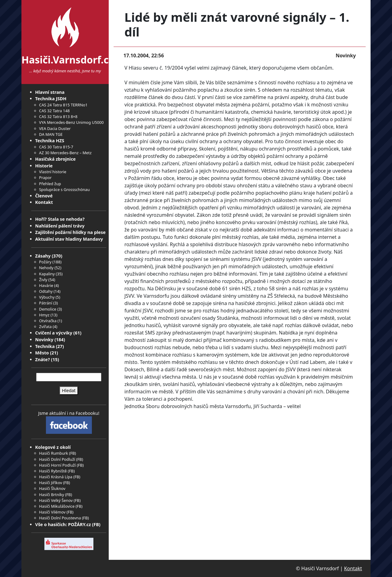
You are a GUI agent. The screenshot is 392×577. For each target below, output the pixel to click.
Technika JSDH (51, 99)
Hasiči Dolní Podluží (57, 459)
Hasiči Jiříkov (51, 483)
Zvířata (45, 327)
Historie (44, 166)
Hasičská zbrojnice (55, 159)
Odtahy (46, 291)
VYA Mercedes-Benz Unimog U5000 (72, 122)
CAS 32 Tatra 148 (55, 111)
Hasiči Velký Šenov (56, 500)
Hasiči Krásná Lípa (56, 477)
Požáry (45, 262)
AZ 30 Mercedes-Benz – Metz (65, 153)
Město (42, 353)
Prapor (45, 178)
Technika (45, 346)
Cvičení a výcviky (54, 333)
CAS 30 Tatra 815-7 (56, 147)
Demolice (48, 309)
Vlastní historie (53, 172)
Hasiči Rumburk (54, 453)
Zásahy (43, 256)
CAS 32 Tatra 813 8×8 (58, 117)
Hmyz (44, 315)
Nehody (46, 268)
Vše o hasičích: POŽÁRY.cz (63, 524)
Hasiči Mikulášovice (57, 506)
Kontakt (44, 202)
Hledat (69, 390)
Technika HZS (50, 141)
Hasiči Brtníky (52, 495)
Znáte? (43, 359)
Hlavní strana (50, 92)
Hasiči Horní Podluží (58, 465)
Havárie (46, 285)
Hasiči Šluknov (52, 488)
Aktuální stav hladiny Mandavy (69, 239)
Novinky (44, 340)
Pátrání (46, 303)
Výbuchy (47, 297)
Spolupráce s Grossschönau (64, 189)
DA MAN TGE (51, 134)
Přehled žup (50, 184)
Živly (43, 280)
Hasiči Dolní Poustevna (60, 518)
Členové (44, 196)
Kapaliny (47, 274)
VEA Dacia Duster (55, 128)
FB (72, 453)
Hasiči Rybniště (53, 471)
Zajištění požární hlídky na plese (70, 232)
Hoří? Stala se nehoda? (60, 219)
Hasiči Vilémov (52, 512)
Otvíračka (48, 321)
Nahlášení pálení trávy (60, 226)
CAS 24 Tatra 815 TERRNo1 (63, 105)
